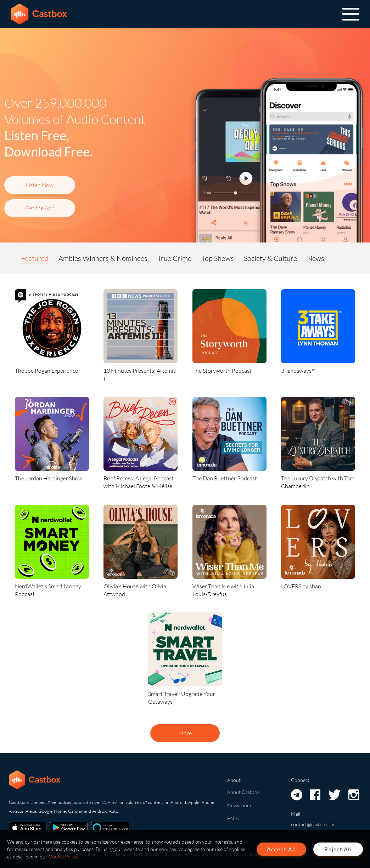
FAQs (233, 818)
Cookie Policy (63, 856)
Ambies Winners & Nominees (103, 258)
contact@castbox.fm (313, 824)
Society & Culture (270, 258)
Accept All (282, 849)
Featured (35, 258)
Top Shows (218, 258)
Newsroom (239, 805)
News (316, 258)
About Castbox (243, 792)
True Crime (174, 258)
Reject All (338, 849)
